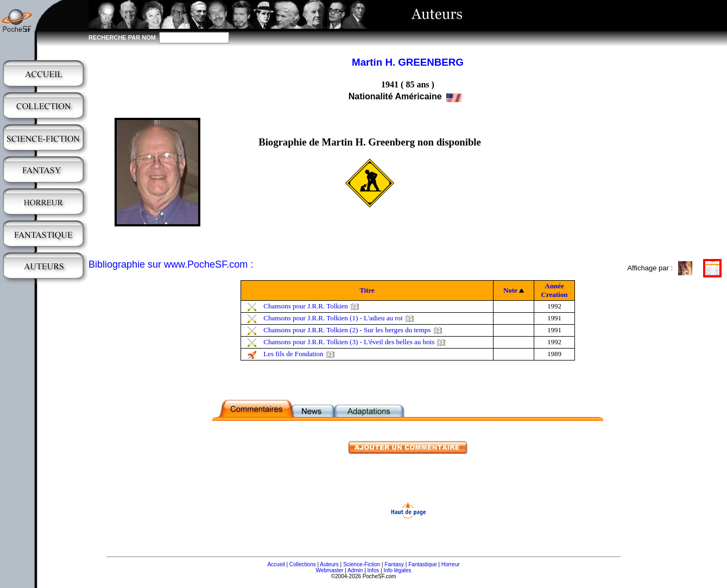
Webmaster (329, 570)
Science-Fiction (362, 564)
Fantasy (395, 564)
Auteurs (329, 564)
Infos (374, 570)
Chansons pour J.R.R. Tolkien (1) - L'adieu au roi (333, 318)
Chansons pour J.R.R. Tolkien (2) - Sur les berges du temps (347, 330)
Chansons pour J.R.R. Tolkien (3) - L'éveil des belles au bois (349, 342)
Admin (355, 570)
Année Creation (555, 290)
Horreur (451, 564)
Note (510, 290)
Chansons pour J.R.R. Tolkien (306, 306)
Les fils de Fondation (293, 354)
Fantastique (422, 564)
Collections (303, 564)
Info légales (397, 570)
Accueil (276, 564)
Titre (367, 290)
